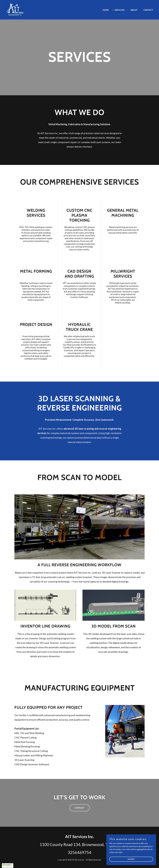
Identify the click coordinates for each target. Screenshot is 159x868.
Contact (80, 808)
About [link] (134, 10)
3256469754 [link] (79, 852)
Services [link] (120, 10)
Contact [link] (148, 10)
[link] (15, 9)
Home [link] (106, 10)
